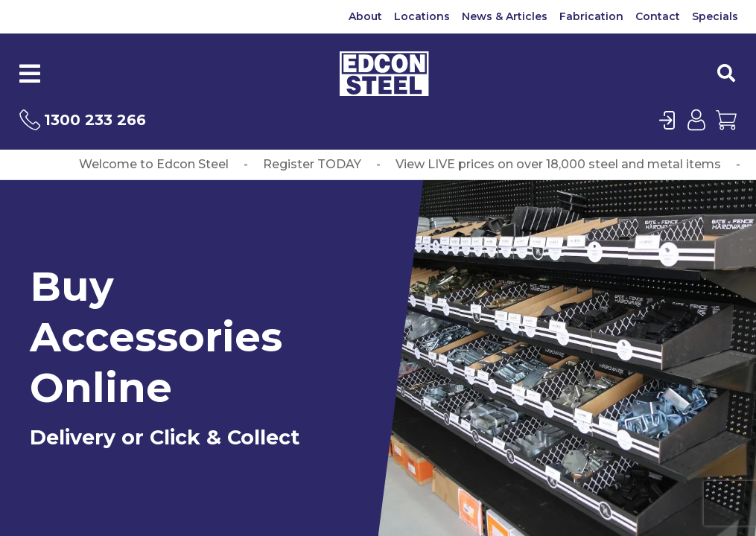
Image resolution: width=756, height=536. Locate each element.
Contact (658, 16)
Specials (715, 16)
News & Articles (505, 16)
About (365, 16)
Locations (422, 16)
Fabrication (591, 16)
